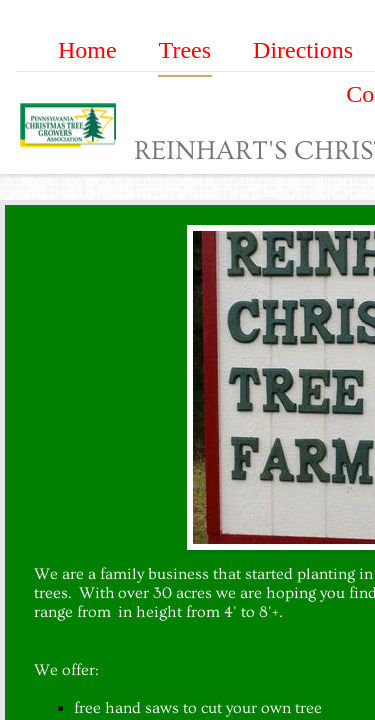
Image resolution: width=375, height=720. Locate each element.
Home (87, 50)
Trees (185, 50)
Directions (303, 50)
